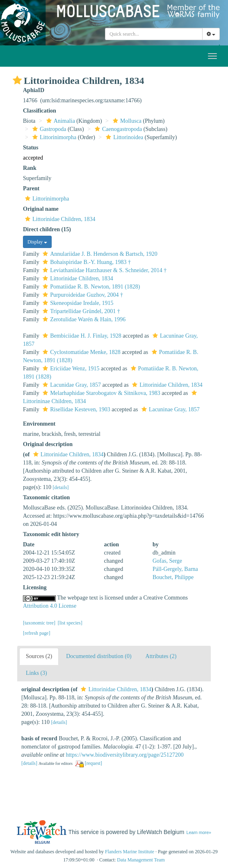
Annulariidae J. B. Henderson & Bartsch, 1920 (99, 254)
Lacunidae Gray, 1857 (71, 385)
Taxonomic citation (46, 497)
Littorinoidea (123, 137)
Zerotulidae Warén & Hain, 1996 (83, 319)
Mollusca (126, 121)
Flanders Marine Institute (130, 852)
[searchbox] (154, 34)
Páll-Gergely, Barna (175, 569)
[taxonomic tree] (39, 623)
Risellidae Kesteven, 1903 (75, 409)
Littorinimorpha (53, 137)
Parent (31, 188)
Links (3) (36, 673)
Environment (39, 424)
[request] (93, 763)
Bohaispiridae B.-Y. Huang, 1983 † (86, 262)
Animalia (60, 121)
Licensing (35, 587)
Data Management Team (141, 860)
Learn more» (199, 832)
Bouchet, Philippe (173, 577)
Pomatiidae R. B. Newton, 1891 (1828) (90, 287)
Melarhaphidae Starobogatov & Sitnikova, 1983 (100, 393)
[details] (61, 487)
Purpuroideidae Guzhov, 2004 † (82, 295)
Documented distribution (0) (99, 656)
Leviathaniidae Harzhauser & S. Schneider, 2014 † (104, 270)
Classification (40, 111)
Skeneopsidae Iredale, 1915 (77, 303)
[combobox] (154, 34)
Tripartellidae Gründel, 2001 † (80, 311)
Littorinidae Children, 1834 (59, 219)
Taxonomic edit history (51, 534)
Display (37, 242)
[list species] (70, 623)
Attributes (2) (161, 656)
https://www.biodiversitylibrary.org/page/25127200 (124, 755)
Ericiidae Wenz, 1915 (70, 369)
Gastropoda (48, 129)
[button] (17, 80)
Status (31, 148)
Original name (41, 209)
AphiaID (34, 90)
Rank (30, 168)
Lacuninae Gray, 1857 (170, 409)
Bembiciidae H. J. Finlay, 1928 (81, 336)
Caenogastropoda (117, 129)
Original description (48, 444)
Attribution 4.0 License (50, 606)
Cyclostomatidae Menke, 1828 (80, 352)
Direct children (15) (47, 229)
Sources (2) (39, 656)
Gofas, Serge (167, 561)
